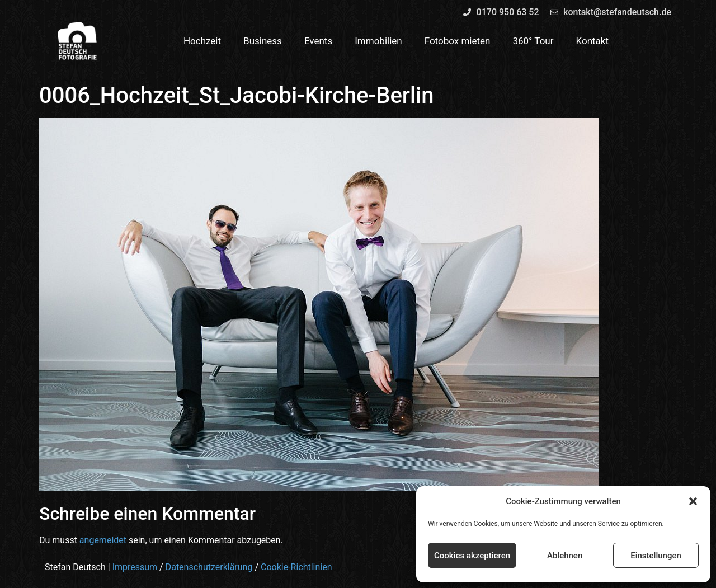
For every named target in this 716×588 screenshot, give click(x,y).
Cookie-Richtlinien (296, 567)
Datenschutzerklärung (209, 567)
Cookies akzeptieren (472, 556)
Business (263, 41)
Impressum (135, 567)
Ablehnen (565, 556)
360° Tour (533, 41)
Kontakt (593, 41)
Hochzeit (202, 41)
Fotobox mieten (458, 41)
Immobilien (378, 41)
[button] (693, 501)
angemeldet (103, 540)
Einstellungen (656, 556)
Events (318, 41)
